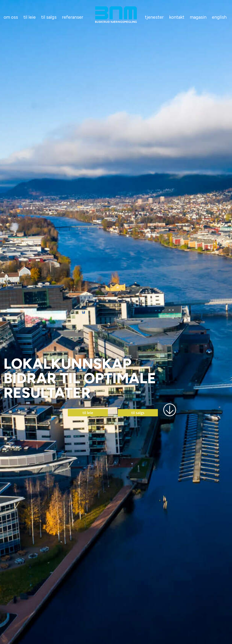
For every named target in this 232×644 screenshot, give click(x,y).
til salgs (138, 413)
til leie (88, 413)
